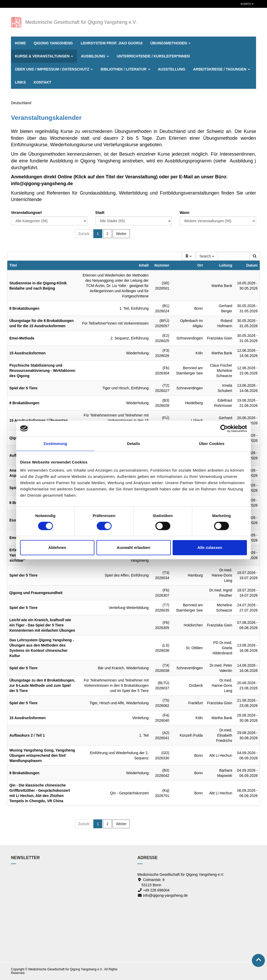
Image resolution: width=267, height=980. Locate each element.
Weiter (121, 234)
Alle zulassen (210, 547)
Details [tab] (133, 444)
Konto (247, 4)
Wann (185, 213)
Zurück (84, 234)
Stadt (100, 213)
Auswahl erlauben (133, 547)
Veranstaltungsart (26, 213)
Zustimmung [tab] (55, 444)
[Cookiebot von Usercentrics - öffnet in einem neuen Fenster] (224, 429)
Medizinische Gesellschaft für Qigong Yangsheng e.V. (81, 22)
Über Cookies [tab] (212, 444)
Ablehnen (57, 547)
